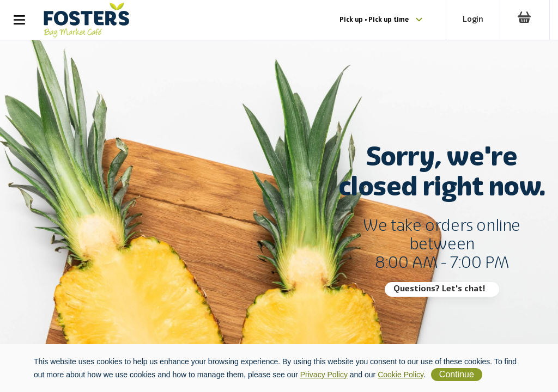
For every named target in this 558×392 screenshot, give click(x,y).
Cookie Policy (401, 375)
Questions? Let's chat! (439, 289)
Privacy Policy (324, 375)
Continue (457, 374)
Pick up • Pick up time (384, 20)
